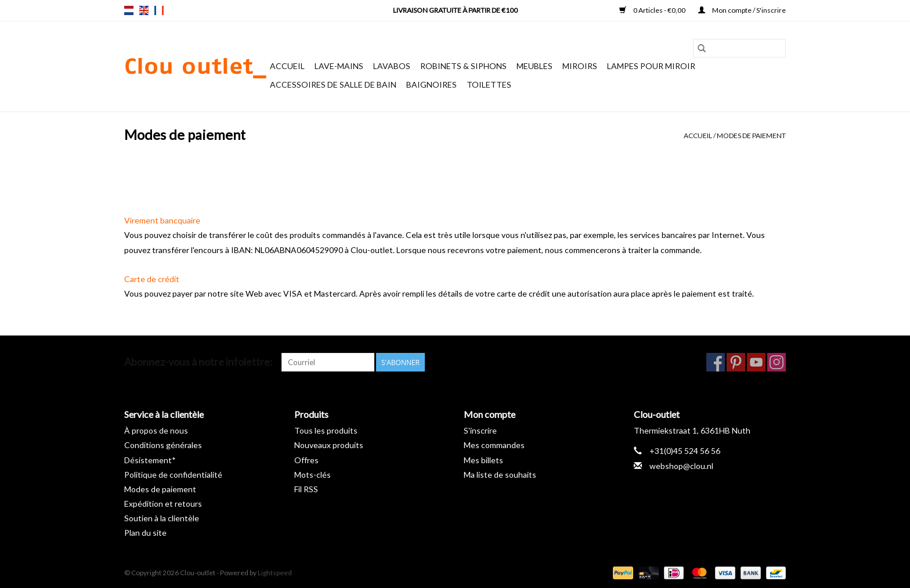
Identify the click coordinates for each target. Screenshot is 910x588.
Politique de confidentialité (173, 475)
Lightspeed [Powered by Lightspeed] (275, 573)
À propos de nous (156, 430)
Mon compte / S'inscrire (742, 10)
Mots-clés (313, 475)
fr (159, 10)
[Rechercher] (739, 48)
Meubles (535, 66)
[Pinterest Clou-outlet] (736, 362)
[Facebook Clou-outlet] (716, 362)
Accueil (287, 66)
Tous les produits (326, 430)
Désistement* (150, 460)
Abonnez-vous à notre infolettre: (198, 362)
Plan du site (145, 533)
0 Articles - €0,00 (653, 10)
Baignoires (431, 84)
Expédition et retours (163, 504)
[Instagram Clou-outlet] (777, 362)
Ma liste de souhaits (500, 475)
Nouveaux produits (329, 445)
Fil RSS (306, 489)
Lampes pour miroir (651, 66)
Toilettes (489, 84)
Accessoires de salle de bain (333, 84)
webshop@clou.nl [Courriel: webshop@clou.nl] (681, 466)
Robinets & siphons (463, 66)
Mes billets (483, 460)
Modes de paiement (751, 136)
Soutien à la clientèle (162, 518)
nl (129, 10)
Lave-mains (339, 66)
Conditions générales (163, 445)
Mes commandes (494, 445)
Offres (306, 460)
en (144, 10)
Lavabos (392, 66)
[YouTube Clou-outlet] (756, 362)
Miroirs (580, 66)
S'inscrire (480, 430)
